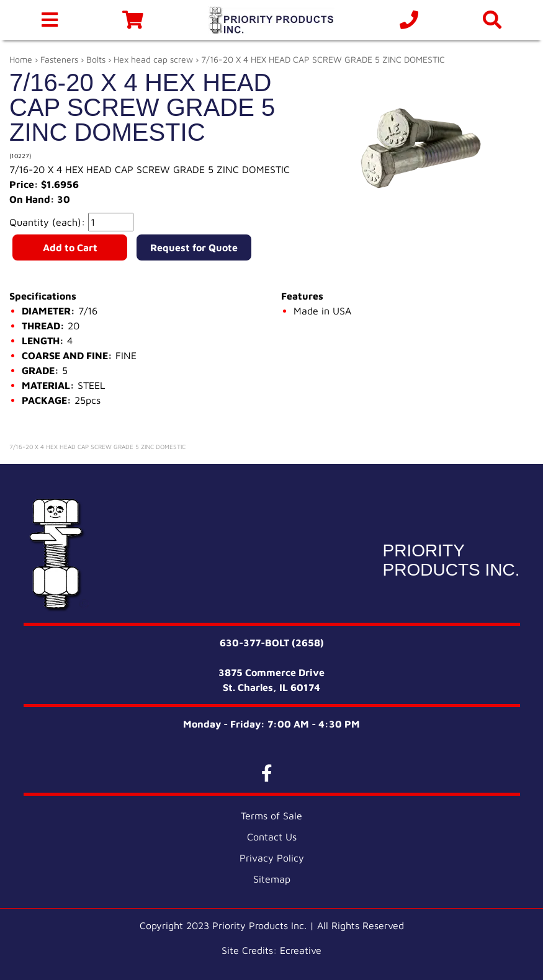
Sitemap (272, 879)
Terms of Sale (271, 816)
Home (21, 59)
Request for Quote (194, 247)
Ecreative (301, 950)
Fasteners (59, 59)
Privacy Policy (272, 858)
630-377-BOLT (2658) (272, 643)
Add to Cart (70, 247)
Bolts (96, 59)
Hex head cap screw (153, 59)
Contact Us (272, 837)
